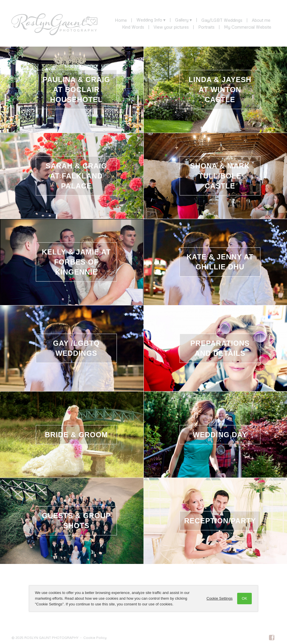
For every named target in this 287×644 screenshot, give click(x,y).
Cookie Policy (95, 638)
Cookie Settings (220, 598)
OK (244, 598)
